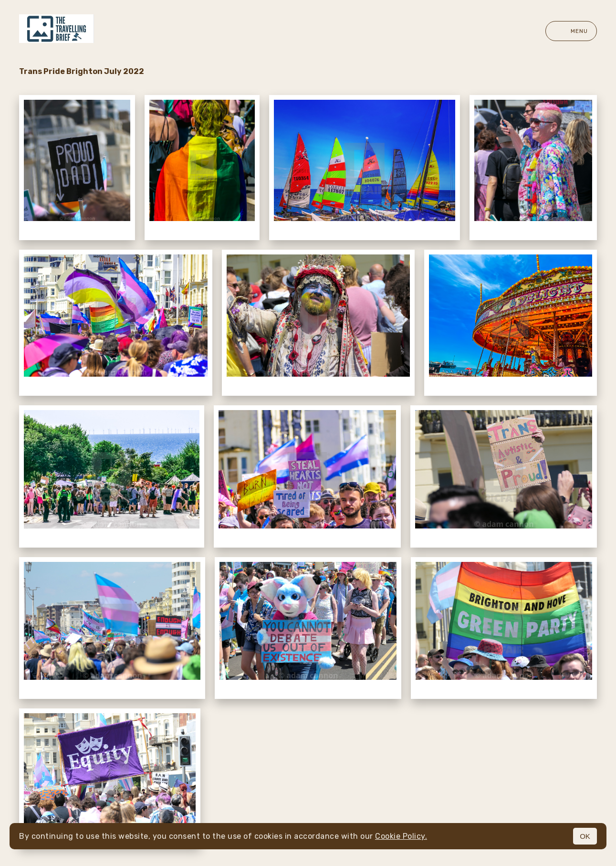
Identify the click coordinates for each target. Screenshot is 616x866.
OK (585, 836)
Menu (571, 31)
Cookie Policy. (401, 836)
